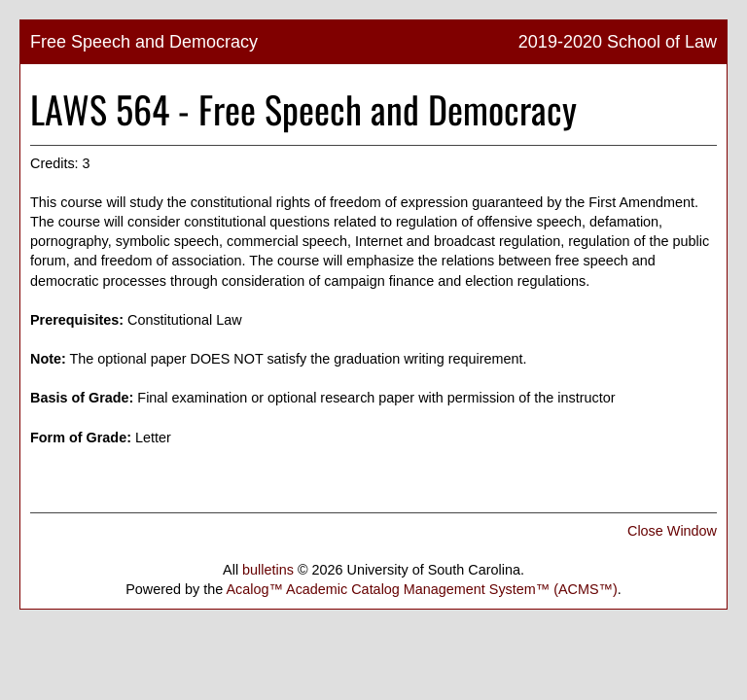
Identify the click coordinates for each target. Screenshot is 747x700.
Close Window (672, 531)
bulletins (268, 570)
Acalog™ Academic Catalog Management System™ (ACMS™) (421, 589)
